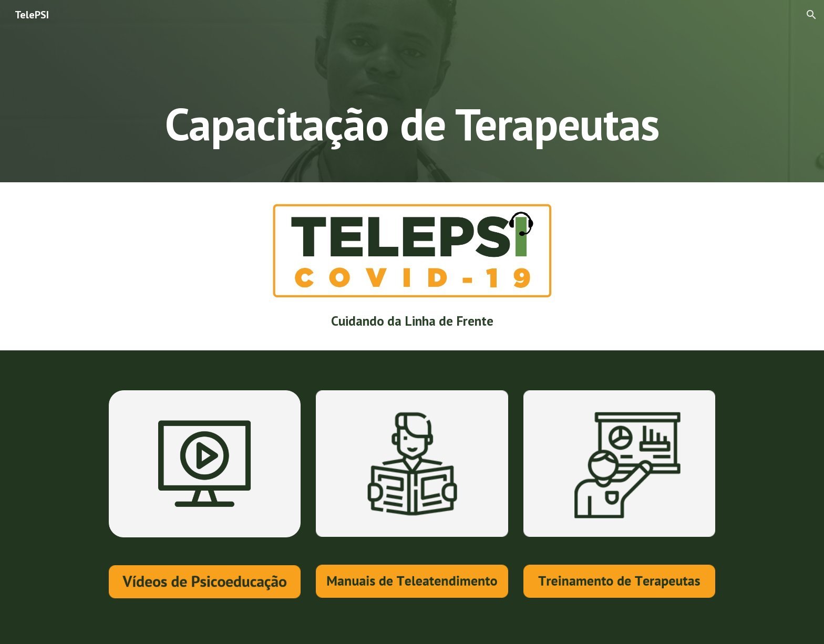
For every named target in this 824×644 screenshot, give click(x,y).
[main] (412, 91)
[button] (811, 15)
